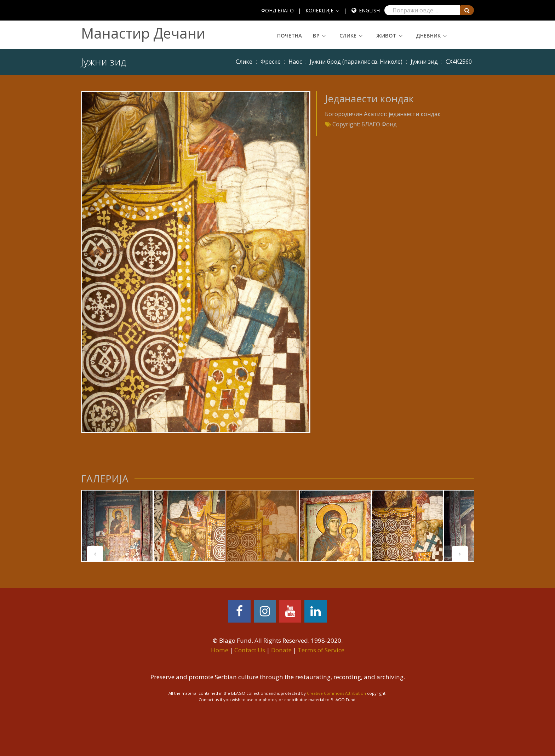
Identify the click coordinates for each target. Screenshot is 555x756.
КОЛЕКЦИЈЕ (319, 10)
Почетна (290, 35)
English (369, 10)
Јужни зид (424, 62)
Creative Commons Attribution (336, 693)
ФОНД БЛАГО (277, 10)
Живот (386, 35)
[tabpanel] (117, 526)
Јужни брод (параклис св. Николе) (356, 62)
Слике (348, 35)
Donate (281, 650)
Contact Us (250, 650)
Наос (295, 62)
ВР (316, 35)
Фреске (271, 62)
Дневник (428, 35)
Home (220, 650)
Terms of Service (321, 650)
